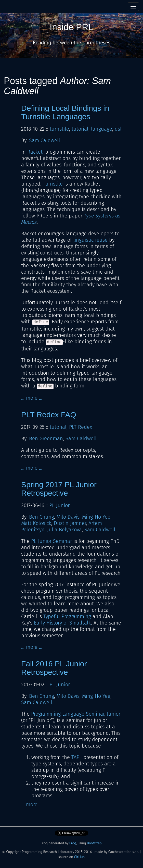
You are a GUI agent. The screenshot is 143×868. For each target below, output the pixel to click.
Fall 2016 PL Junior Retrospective (54, 668)
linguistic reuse (90, 240)
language (102, 129)
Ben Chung (42, 517)
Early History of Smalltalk (62, 623)
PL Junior (59, 505)
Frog (73, 843)
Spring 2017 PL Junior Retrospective (59, 489)
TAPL (77, 757)
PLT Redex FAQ (49, 415)
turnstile (59, 129)
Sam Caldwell (45, 140)
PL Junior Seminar (51, 541)
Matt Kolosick (36, 523)
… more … (32, 398)
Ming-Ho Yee (96, 517)
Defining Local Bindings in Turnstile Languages (65, 112)
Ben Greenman (46, 438)
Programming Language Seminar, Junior (76, 714)
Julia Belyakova (64, 530)
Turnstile (53, 184)
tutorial (80, 129)
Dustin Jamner (70, 523)
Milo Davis (68, 517)
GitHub (79, 857)
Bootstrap (94, 843)
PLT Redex (81, 427)
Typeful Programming (67, 616)
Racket (35, 152)
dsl (118, 129)
